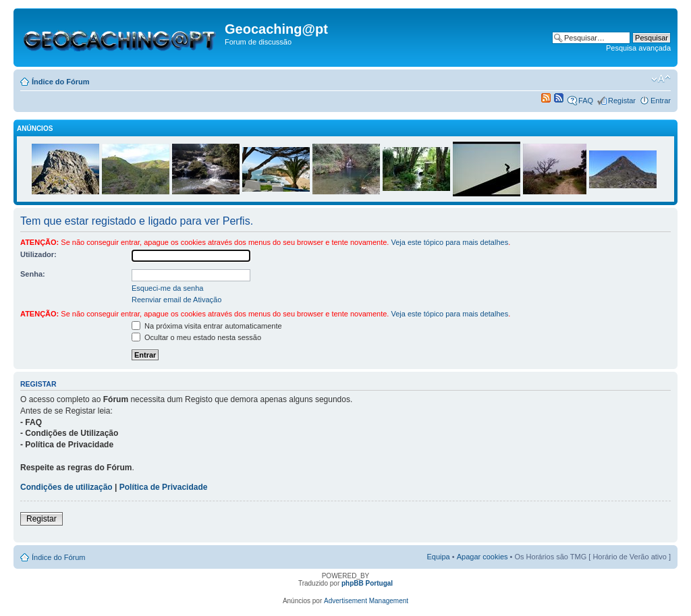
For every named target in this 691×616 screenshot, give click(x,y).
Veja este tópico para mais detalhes (449, 242)
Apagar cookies (482, 557)
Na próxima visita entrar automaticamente (207, 326)
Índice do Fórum (61, 82)
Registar (622, 101)
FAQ (586, 101)
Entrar (661, 101)
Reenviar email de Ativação (176, 300)
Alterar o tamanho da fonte (661, 79)
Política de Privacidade (164, 487)
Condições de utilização (66, 487)
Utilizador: (38, 254)
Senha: (33, 274)
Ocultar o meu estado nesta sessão (196, 337)
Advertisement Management (366, 601)
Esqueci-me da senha (167, 288)
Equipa (438, 557)
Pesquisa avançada (638, 48)
